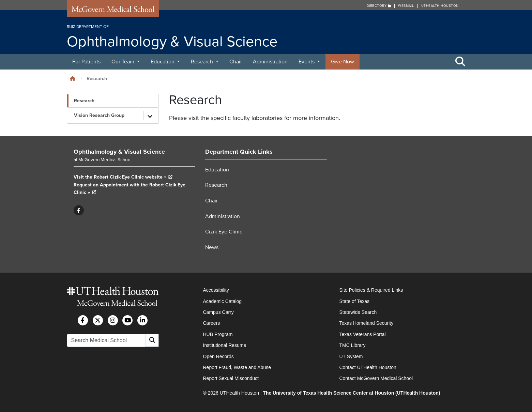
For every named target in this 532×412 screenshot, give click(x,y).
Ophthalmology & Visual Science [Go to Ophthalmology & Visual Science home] (119, 152)
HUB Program (218, 334)
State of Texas (354, 301)
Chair (236, 62)
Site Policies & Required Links (371, 290)
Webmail (406, 6)
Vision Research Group (99, 115)
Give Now (343, 62)
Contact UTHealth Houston (368, 367)
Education (163, 62)
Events (307, 62)
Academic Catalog (223, 301)
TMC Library (353, 345)
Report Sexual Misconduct (231, 378)
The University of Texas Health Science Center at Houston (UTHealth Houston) (351, 393)
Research (203, 62)
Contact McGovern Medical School (376, 378)
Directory (379, 6)
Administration (270, 62)
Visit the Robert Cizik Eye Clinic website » (123, 177)
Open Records (218, 356)
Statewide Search (358, 312)
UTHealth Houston (440, 6)
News (212, 247)
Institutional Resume (225, 345)
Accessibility (216, 290)
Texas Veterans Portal (363, 334)
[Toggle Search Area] (460, 62)
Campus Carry (218, 312)
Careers (212, 323)
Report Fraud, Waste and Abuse (237, 367)
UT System (351, 356)
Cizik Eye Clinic (224, 232)
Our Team (124, 62)
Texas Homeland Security (367, 323)
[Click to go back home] (73, 79)
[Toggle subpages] (150, 116)
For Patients (86, 62)
